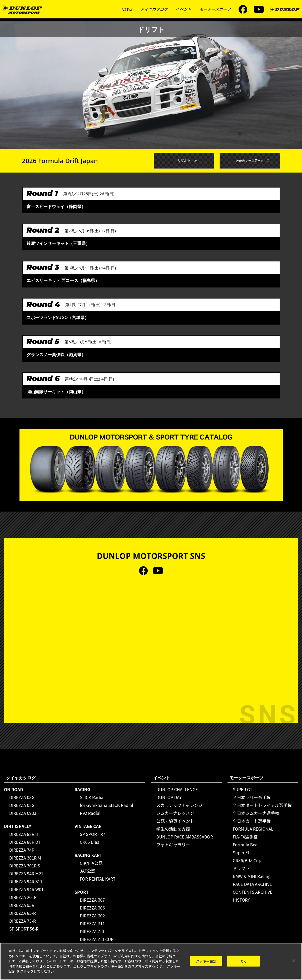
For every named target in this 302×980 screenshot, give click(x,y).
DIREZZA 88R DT (25, 842)
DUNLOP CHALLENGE (177, 789)
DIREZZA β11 (92, 923)
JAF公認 (88, 871)
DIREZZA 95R (22, 905)
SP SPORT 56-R (24, 929)
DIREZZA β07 (92, 900)
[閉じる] (294, 961)
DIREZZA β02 (92, 916)
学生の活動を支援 (173, 829)
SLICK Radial (92, 797)
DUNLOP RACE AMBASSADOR (185, 837)
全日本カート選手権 (252, 821)
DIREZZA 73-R (23, 921)
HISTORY (241, 900)
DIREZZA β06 (92, 908)
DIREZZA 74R (22, 850)
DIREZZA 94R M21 (26, 873)
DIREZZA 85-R (23, 913)
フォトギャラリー (173, 845)
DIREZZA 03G (22, 797)
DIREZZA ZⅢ (92, 931)
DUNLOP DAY (169, 797)
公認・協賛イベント (175, 821)
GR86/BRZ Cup (247, 860)
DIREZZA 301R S (25, 866)
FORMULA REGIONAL (253, 829)
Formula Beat (246, 845)
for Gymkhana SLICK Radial (107, 805)
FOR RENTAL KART (98, 879)
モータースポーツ (215, 9)
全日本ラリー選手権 (252, 797)
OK (243, 961)
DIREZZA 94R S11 (26, 881)
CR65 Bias (89, 842)
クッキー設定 (206, 961)
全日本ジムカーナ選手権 (256, 813)
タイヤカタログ (154, 9)
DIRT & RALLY (18, 826)
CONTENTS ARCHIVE (253, 892)
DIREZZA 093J (23, 813)
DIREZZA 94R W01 (26, 889)
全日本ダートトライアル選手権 (262, 805)
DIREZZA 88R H (24, 834)
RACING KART (88, 855)
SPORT (82, 892)
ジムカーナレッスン (175, 813)
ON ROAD (14, 789)
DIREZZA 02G (22, 805)
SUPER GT (243, 789)
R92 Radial (90, 813)
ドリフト (241, 868)
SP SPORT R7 (93, 834)
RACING (82, 789)
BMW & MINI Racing (252, 876)
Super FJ (241, 852)
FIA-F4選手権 (245, 837)
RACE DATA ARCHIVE (252, 884)
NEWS (127, 9)
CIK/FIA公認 (91, 863)
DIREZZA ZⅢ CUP (97, 939)
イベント (184, 9)
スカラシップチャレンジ (180, 805)
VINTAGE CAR (88, 826)
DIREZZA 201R (23, 897)
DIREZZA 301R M (25, 858)
